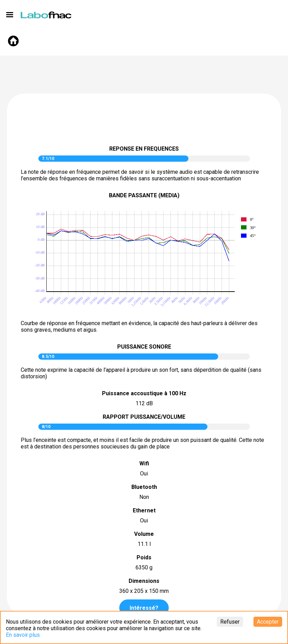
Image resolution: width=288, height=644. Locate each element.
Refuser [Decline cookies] (230, 622)
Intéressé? (144, 608)
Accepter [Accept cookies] (268, 622)
